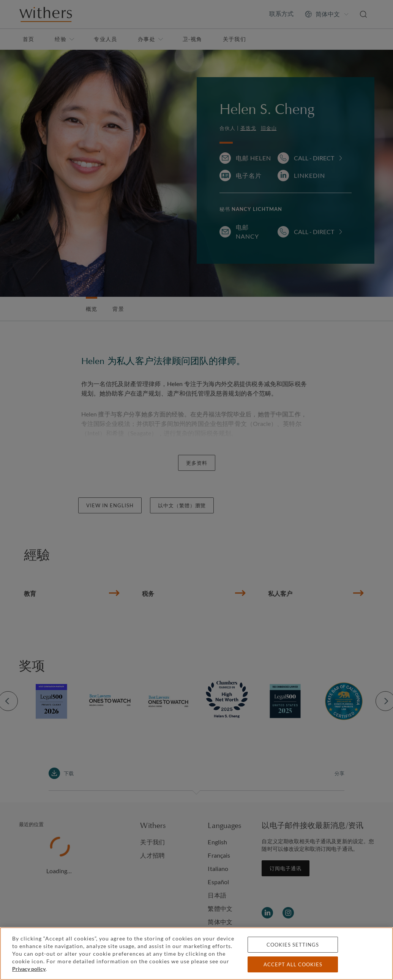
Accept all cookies (293, 964)
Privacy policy (29, 969)
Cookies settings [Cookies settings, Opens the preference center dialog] (293, 945)
